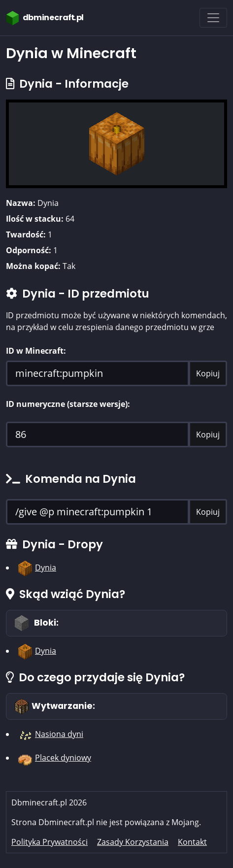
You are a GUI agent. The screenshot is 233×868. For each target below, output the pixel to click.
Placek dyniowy (63, 758)
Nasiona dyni (59, 734)
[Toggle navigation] (213, 18)
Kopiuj (208, 373)
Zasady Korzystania (133, 842)
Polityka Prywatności (50, 842)
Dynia (46, 568)
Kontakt (192, 842)
